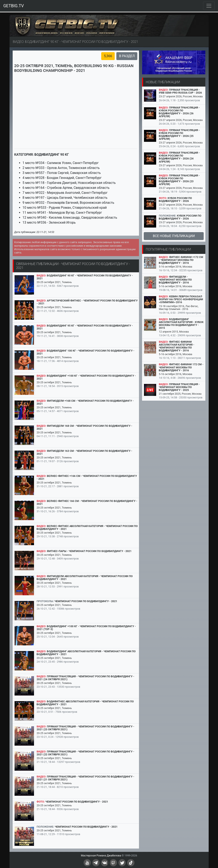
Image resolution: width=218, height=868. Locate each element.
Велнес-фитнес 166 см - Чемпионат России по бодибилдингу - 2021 (87, 502)
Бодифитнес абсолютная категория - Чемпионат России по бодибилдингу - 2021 (85, 703)
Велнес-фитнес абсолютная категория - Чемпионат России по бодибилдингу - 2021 (87, 527)
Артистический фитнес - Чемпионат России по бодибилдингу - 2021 (87, 302)
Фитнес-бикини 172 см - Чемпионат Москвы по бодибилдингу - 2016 (181, 367)
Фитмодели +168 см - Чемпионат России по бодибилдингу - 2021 (85, 402)
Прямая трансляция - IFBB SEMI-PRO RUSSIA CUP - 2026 (180, 91)
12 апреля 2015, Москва (174, 332)
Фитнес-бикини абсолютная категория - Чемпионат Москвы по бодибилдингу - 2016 (177, 346)
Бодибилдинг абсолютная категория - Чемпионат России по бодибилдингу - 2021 (86, 653)
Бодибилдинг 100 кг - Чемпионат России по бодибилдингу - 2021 (86, 352)
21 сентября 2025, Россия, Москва (180, 394)
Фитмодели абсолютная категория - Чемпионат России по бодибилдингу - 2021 (85, 578)
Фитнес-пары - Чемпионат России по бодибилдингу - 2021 (89, 551)
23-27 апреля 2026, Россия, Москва (181, 96)
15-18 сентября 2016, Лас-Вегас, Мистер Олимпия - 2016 (179, 308)
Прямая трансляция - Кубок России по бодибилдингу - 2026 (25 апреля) (179, 134)
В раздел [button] (127, 56)
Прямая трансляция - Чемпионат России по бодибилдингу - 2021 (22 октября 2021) (85, 753)
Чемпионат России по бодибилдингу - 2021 (86, 601)
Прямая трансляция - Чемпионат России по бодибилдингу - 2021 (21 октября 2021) (85, 778)
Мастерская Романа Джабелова (101, 855)
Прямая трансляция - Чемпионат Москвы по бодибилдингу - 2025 (179, 387)
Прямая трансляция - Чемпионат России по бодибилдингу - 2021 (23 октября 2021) (85, 728)
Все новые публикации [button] (174, 236)
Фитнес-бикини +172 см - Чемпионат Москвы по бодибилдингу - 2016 (181, 260)
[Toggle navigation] (209, 6)
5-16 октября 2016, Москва (176, 267)
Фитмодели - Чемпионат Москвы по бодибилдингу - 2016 (175, 280)
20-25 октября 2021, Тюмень (54, 282)
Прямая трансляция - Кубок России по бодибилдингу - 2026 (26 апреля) (179, 112)
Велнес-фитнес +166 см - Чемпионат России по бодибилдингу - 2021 (87, 477)
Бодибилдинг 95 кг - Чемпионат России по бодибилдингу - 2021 (85, 327)
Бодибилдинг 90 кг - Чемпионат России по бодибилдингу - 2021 (85, 277)
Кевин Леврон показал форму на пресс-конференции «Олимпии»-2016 (181, 299)
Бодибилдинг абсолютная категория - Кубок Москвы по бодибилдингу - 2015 (181, 324)
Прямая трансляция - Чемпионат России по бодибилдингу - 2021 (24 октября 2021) (85, 678)
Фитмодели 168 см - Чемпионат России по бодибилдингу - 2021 (85, 427)
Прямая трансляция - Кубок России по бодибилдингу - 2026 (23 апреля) (179, 180)
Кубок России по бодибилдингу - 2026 (175, 200)
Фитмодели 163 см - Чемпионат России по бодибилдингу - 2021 (85, 452)
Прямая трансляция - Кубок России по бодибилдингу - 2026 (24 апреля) (179, 157)
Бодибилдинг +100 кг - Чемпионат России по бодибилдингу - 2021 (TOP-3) (86, 628)
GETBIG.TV (14, 6)
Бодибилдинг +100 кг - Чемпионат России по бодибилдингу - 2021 (86, 377)
